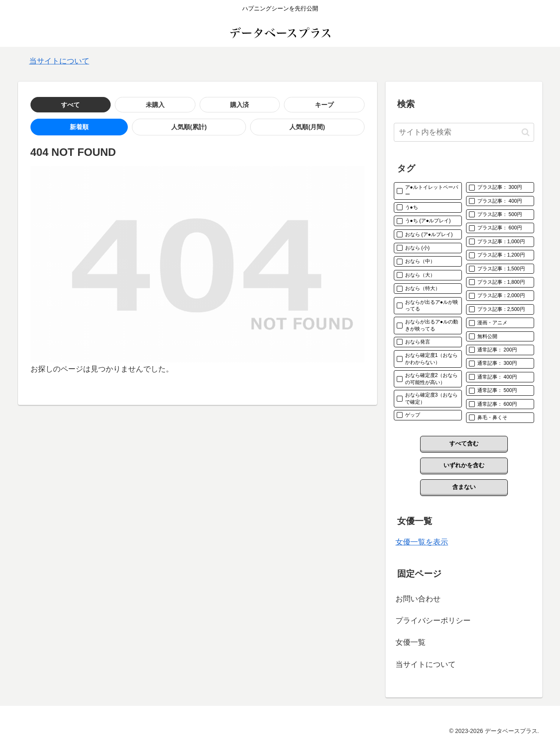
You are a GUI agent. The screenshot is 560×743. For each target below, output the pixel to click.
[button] (526, 132)
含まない (464, 487)
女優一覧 (410, 642)
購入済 (129, 105)
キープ (169, 105)
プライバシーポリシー (433, 621)
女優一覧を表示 (422, 542)
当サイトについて (59, 61)
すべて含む (464, 443)
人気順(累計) (98, 128)
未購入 (89, 105)
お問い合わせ (418, 599)
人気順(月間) (155, 128)
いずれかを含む (464, 465)
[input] (464, 132)
